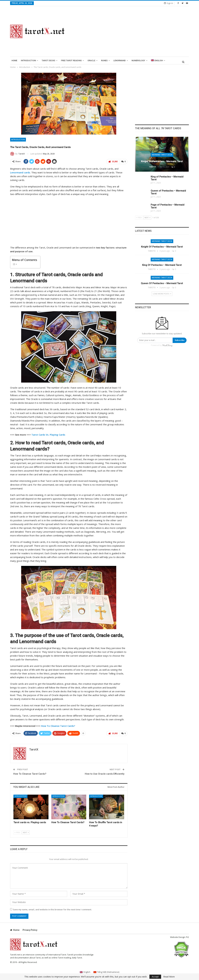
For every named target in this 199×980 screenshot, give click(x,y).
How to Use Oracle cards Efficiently (105, 774)
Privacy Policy (30, 930)
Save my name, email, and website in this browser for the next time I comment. (52, 909)
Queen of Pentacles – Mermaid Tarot (162, 283)
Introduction (18, 140)
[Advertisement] (131, 31)
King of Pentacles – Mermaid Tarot (162, 265)
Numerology (138, 61)
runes (104, 61)
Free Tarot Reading (71, 61)
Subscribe (180, 340)
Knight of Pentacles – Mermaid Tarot (162, 161)
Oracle (91, 61)
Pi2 (187, 937)
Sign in (169, 3)
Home (14, 61)
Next (26, 832)
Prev (17, 832)
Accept (155, 977)
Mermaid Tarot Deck (162, 155)
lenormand (120, 61)
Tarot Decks (48, 61)
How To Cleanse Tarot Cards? (30, 774)
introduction (28, 61)
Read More (169, 977)
